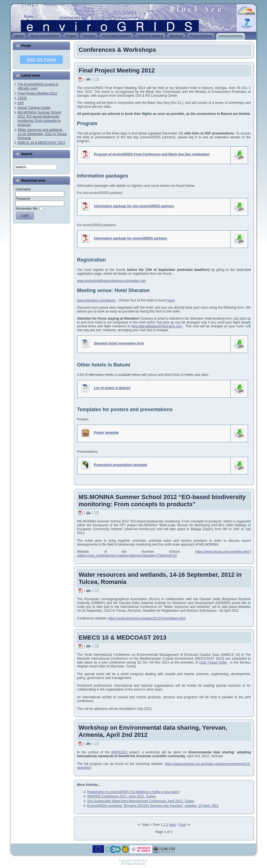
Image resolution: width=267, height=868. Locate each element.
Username (23, 189)
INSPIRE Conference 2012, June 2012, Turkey (122, 796)
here (170, 300)
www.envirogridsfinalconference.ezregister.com (111, 281)
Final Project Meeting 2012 (37, 93)
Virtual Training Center (34, 108)
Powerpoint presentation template (120, 465)
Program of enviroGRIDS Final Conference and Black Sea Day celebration (152, 154)
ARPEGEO (119, 752)
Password (23, 199)
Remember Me (26, 209)
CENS (22, 98)
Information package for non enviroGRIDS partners (134, 206)
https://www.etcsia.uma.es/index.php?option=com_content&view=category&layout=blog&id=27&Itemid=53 (164, 554)
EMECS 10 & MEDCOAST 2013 (41, 143)
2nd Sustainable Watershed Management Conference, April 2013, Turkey (141, 801)
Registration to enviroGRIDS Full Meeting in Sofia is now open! (133, 792)
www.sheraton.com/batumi (96, 300)
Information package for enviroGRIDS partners (130, 238)
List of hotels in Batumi (112, 388)
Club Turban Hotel (213, 662)
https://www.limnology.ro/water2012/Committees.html (147, 618)
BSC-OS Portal (41, 60)
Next (173, 825)
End (182, 825)
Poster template (106, 433)
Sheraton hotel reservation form (119, 343)
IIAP (21, 103)
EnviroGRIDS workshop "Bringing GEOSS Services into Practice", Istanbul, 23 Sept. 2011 (153, 806)
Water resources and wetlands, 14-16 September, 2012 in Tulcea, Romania (42, 134)
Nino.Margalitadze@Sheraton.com (157, 326)
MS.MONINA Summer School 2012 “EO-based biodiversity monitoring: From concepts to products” (39, 119)
